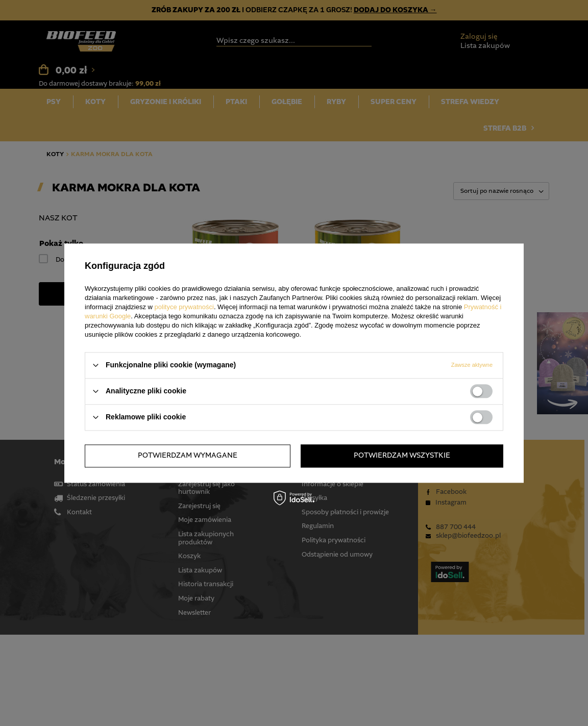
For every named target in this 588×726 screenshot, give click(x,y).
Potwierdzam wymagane (188, 456)
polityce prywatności (184, 307)
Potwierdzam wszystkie (402, 456)
